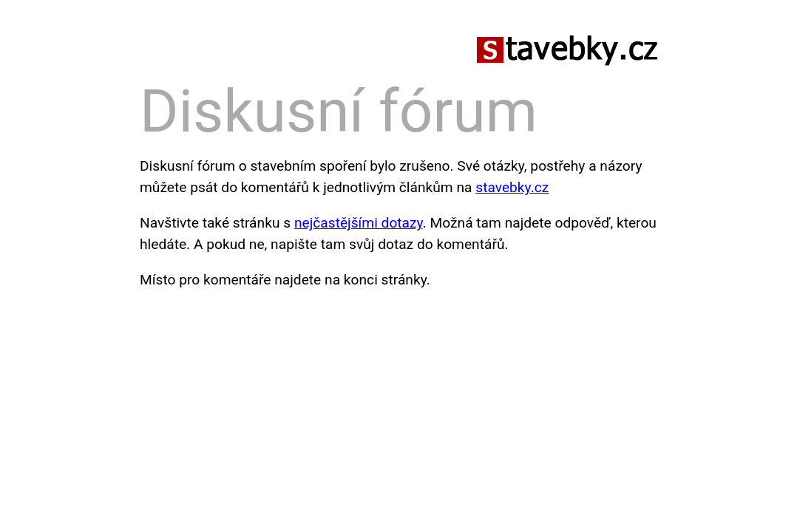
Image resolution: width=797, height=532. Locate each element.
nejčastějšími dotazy (359, 223)
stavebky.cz (512, 187)
